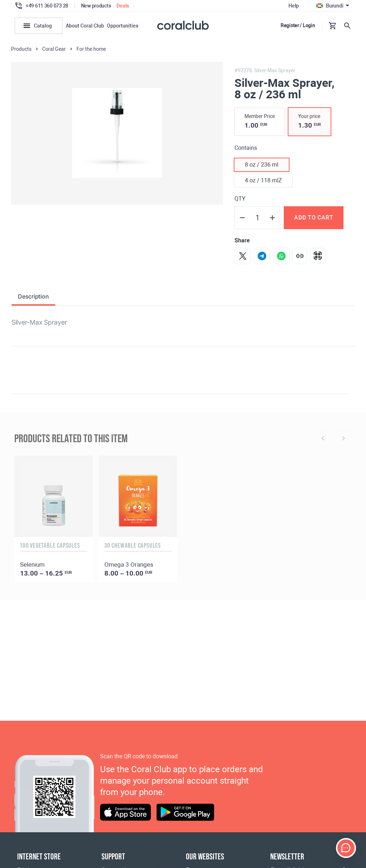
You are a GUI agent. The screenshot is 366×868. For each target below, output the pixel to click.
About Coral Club (85, 26)
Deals (123, 6)
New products (96, 6)
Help (294, 6)
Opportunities (123, 26)
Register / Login (298, 25)
